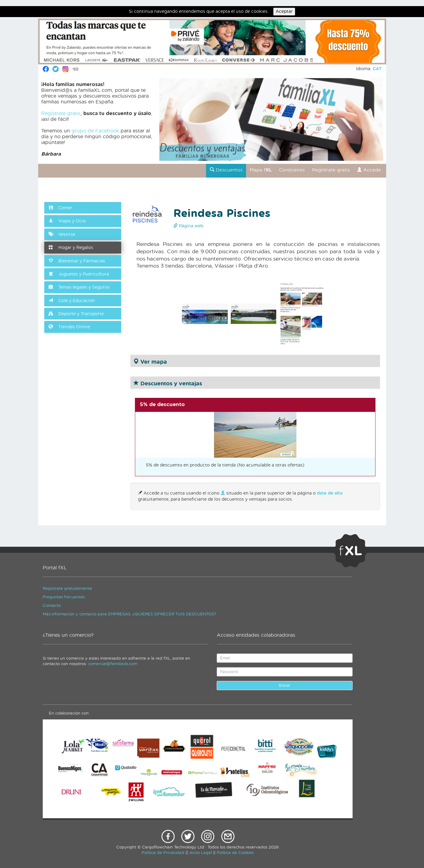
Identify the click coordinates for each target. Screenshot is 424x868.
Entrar (285, 686)
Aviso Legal (201, 853)
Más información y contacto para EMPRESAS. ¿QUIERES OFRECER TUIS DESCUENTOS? (129, 614)
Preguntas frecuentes (64, 597)
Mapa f (261, 170)
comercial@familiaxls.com (113, 664)
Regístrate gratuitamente (67, 589)
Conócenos (292, 170)
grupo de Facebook (95, 131)
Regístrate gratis (61, 113)
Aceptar (284, 12)
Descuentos (226, 170)
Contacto (52, 606)
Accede (369, 170)
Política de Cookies (235, 853)
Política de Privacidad (163, 853)
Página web (188, 226)
